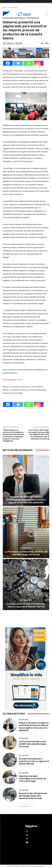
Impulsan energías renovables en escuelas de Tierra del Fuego (32, 779)
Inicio (5, 8)
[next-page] (9, 615)
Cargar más (26, 806)
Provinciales (33, 18)
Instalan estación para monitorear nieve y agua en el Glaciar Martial (26, 605)
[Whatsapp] (28, 63)
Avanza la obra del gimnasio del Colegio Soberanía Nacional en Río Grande (33, 796)
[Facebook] (8, 63)
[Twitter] (18, 63)
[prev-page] (5, 615)
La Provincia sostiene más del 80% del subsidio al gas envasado (26, 553)
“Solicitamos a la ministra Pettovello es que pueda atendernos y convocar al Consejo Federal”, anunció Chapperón (13, 435)
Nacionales (20, 18)
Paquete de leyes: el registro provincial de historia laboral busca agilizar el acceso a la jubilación (26, 500)
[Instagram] (39, 63)
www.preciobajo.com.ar (13, 380)
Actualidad (13, 8)
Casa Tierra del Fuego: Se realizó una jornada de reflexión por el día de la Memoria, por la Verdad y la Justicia (39, 434)
